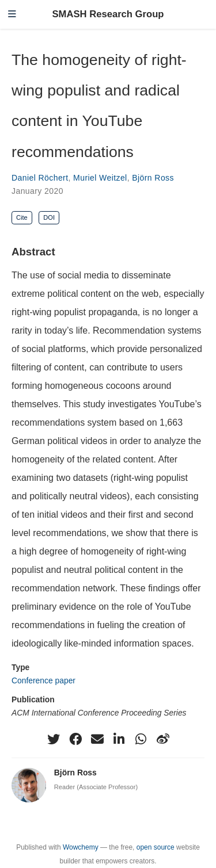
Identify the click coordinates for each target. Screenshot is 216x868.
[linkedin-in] (119, 739)
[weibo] (163, 739)
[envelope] (97, 739)
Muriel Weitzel (100, 178)
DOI (49, 217)
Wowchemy (81, 847)
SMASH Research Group (108, 14)
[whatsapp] (141, 739)
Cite (22, 217)
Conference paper (43, 680)
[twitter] (54, 739)
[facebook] (75, 739)
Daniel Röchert (40, 178)
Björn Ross (153, 178)
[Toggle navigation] (12, 15)
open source (156, 847)
